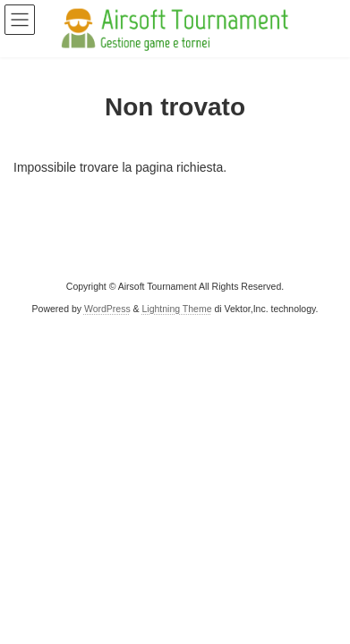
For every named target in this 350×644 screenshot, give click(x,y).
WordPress (107, 309)
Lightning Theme (177, 309)
